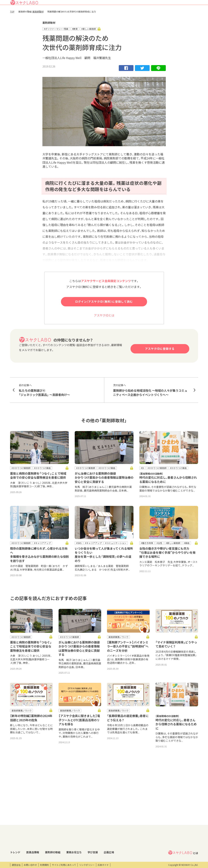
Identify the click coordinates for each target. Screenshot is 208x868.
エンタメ (153, 821)
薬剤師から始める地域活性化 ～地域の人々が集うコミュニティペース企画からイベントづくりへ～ (151, 403)
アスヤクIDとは (104, 329)
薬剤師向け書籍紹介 (93, 834)
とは (183, 815)
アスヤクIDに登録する (160, 362)
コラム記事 (16, 827)
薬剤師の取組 (119, 14)
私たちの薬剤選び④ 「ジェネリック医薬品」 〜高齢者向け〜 (57, 403)
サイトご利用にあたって (64, 865)
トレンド (86, 14)
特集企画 (66, 827)
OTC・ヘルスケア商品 (44, 840)
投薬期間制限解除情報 (44, 834)
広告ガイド (103, 865)
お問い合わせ (30, 865)
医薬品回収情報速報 (43, 827)
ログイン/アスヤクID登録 (153, 4)
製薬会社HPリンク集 (44, 852)
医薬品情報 (101, 14)
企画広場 (167, 14)
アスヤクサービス (186, 14)
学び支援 (154, 14)
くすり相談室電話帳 (43, 846)
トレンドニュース (19, 821)
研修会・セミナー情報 (125, 827)
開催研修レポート (123, 821)
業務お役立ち (137, 14)
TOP (12, 25)
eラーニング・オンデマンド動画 (128, 835)
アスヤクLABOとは (119, 4)
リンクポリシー (87, 865)
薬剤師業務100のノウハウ (96, 840)
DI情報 (37, 821)
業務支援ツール (90, 821)
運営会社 (16, 865)
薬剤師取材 (38, 25)
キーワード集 (89, 827)
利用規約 (44, 865)
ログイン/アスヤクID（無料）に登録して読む (104, 315)
